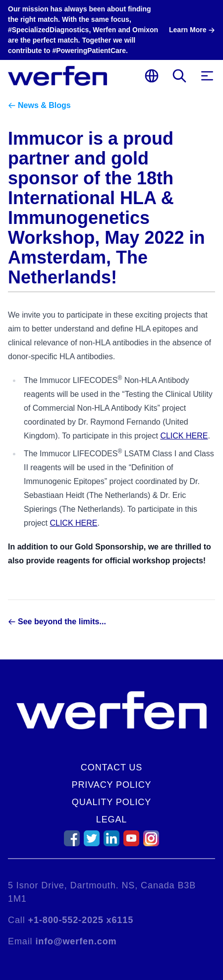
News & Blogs (44, 105)
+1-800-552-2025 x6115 (81, 920)
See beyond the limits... (62, 622)
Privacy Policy (112, 785)
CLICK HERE (184, 436)
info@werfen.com (76, 941)
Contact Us (111, 767)
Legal (112, 819)
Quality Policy (111, 802)
